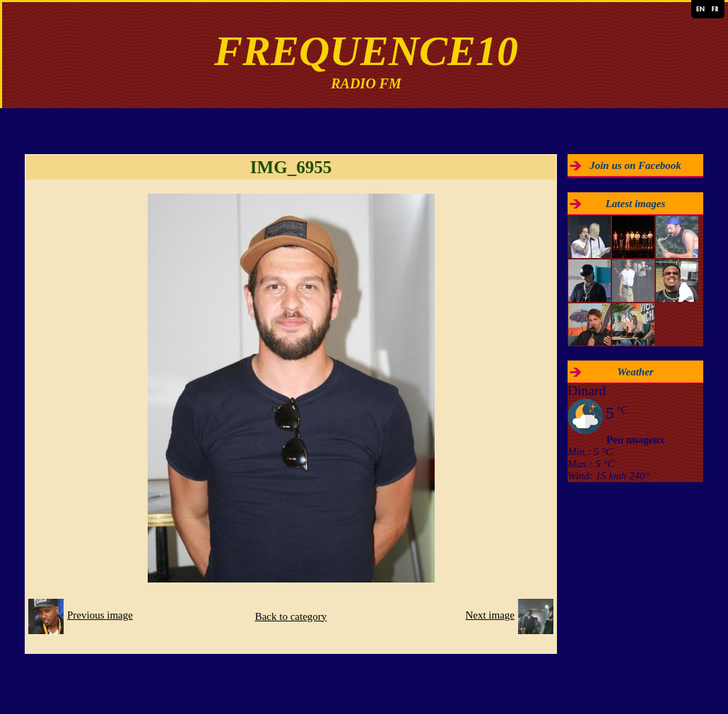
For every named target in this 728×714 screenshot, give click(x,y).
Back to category (291, 616)
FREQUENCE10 (366, 51)
